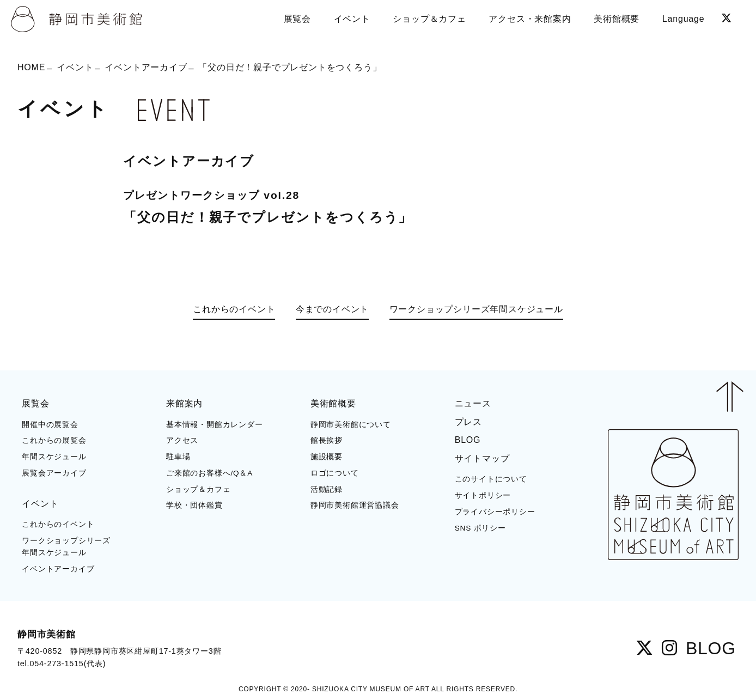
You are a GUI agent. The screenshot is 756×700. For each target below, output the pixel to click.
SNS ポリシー (480, 528)
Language (684, 19)
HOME (31, 67)
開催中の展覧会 (50, 425)
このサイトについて (491, 479)
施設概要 (327, 457)
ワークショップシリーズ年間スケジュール (476, 309)
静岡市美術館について (351, 425)
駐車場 (178, 457)
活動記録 (327, 489)
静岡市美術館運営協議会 (355, 505)
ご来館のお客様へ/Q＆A (209, 473)
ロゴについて (335, 473)
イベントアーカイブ (146, 67)
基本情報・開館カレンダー (215, 425)
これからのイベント (234, 309)
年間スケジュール (54, 457)
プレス (468, 422)
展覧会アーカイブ (54, 473)
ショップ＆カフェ (198, 489)
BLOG (468, 440)
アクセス (182, 440)
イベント (75, 67)
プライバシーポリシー (495, 512)
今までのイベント (332, 309)
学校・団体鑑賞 (194, 505)
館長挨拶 (327, 440)
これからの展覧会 (54, 440)
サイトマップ (482, 458)
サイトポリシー (483, 495)
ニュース (473, 403)
